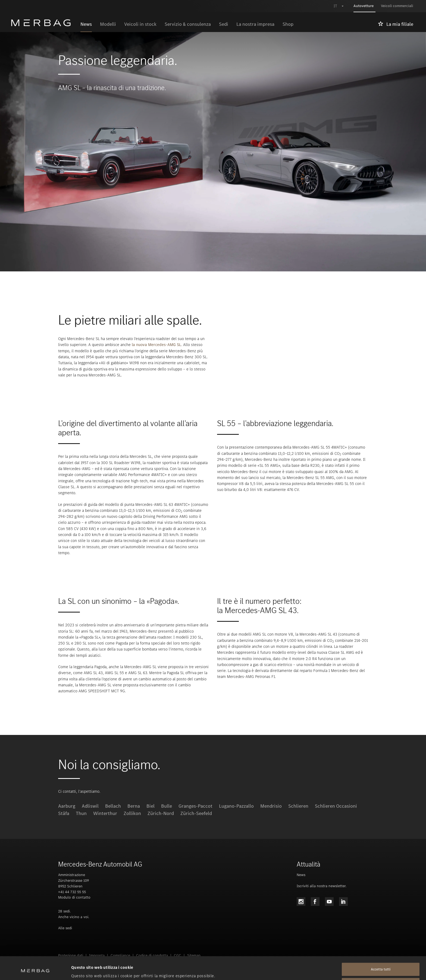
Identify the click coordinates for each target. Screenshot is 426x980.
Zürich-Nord (161, 813)
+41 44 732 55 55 (72, 892)
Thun (81, 813)
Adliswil (90, 806)
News (301, 875)
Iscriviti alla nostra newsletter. (322, 886)
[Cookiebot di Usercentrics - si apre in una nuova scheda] (35, 969)
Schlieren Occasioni (336, 806)
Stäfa (64, 813)
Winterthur (105, 813)
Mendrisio (271, 806)
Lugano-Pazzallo (236, 806)
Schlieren (298, 806)
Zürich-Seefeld (196, 813)
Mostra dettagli (86, 969)
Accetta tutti (381, 948)
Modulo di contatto (74, 897)
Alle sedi (65, 928)
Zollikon (132, 813)
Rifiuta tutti (381, 963)
